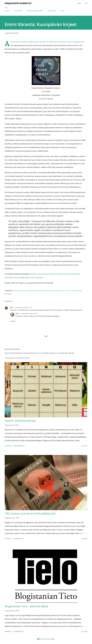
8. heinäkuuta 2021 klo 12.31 (23, 308)
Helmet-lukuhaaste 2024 (35, 11)
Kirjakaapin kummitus (18, 3)
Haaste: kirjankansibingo (20, 421)
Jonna (17, 314)
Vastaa (13, 321)
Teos (73, 291)
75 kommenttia (19, 539)
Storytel (68, 291)
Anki (11, 308)
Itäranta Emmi (31, 291)
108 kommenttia (19, 446)
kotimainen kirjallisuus (45, 291)
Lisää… (63, 11)
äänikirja (79, 291)
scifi (62, 291)
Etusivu (7, 11)
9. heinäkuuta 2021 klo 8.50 (29, 314)
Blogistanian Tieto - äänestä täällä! (26, 606)
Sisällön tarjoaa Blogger (46, 639)
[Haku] (79, 3)
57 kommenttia (19, 631)
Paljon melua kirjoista (34, 277)
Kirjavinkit (18, 277)
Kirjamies (53, 274)
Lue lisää (84, 446)
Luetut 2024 (18, 11)
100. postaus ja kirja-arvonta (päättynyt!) (30, 513)
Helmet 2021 (21, 291)
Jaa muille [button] (8, 294)
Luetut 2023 (52, 11)
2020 (15, 291)
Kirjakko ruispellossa (39, 274)
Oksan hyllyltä (64, 274)
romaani (57, 291)
